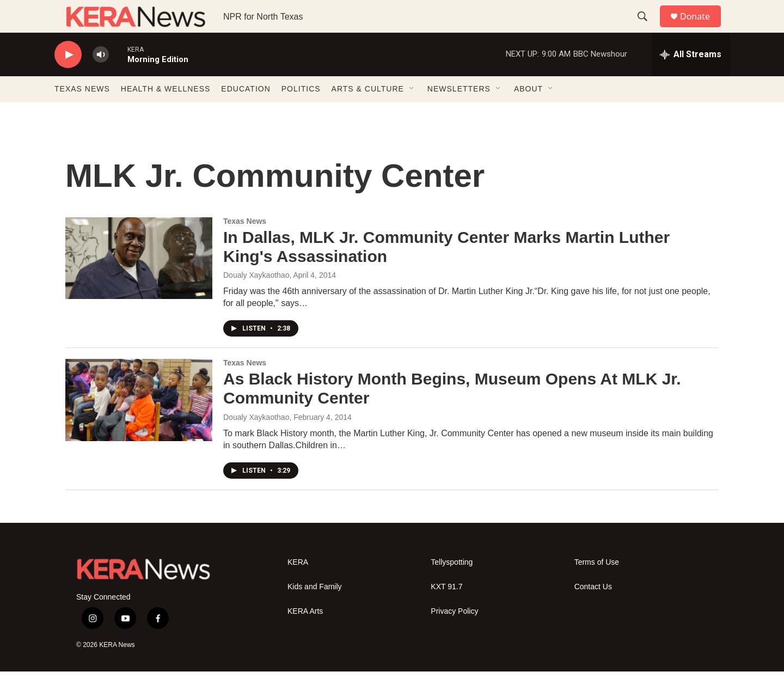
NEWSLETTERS (459, 113)
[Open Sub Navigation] (412, 113)
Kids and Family (315, 611)
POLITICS (301, 113)
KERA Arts (305, 636)
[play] (68, 79)
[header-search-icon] (647, 29)
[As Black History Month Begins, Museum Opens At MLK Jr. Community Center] (139, 424)
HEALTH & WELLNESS (166, 113)
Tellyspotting (452, 587)
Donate (702, 29)
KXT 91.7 (446, 611)
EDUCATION (246, 113)
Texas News (245, 246)
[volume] (101, 79)
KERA (298, 587)
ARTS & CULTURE (368, 113)
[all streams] (691, 79)
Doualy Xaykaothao (256, 442)
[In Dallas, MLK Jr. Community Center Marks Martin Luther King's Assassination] (139, 283)
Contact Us (593, 611)
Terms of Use (597, 587)
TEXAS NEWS (82, 113)
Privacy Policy (454, 636)
